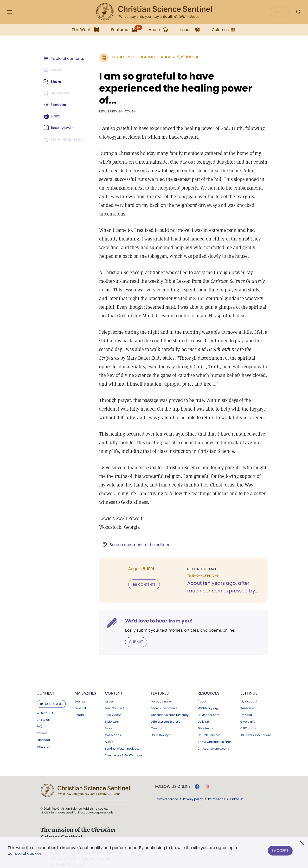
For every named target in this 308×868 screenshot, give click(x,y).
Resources (208, 684)
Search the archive (164, 699)
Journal (80, 693)
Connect (46, 684)
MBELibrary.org (208, 699)
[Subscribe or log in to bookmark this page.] (58, 93)
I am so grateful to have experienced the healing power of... (173, 88)
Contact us (51, 695)
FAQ (39, 718)
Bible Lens (112, 713)
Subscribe (247, 699)
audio (123, 746)
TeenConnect (114, 699)
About (202, 693)
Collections (113, 726)
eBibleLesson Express (165, 713)
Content (114, 684)
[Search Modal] (298, 12)
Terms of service (167, 790)
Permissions (217, 790)
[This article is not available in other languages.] (64, 139)
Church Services (209, 726)
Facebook (44, 731)
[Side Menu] (10, 12)
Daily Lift (203, 713)
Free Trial (247, 706)
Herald (79, 706)
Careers (42, 724)
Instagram (44, 738)
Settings (249, 684)
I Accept (280, 850)
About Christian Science (215, 733)
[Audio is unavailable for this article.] (54, 70)
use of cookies (28, 853)
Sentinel (80, 699)
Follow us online (173, 778)
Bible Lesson (206, 720)
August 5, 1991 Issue (177, 57)
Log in (279, 12)
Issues (109, 693)
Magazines (85, 684)
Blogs (109, 720)
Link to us (43, 711)
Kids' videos (113, 706)
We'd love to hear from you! (157, 612)
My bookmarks (161, 693)
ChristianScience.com (213, 740)
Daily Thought (161, 726)
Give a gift (247, 713)
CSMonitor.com (209, 706)
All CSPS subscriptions (256, 726)
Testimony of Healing (131, 57)
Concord (157, 720)
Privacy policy (193, 790)
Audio (109, 733)
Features (160, 684)
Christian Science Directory (170, 706)
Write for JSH (45, 704)
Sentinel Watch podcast (122, 740)
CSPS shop (248, 720)
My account (249, 693)
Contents (142, 576)
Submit (134, 633)
